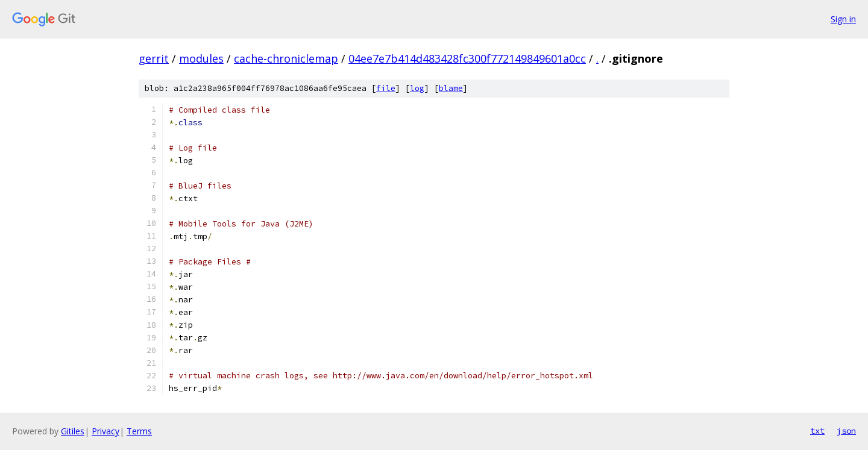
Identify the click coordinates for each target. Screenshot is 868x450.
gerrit (154, 58)
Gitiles (73, 431)
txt (817, 431)
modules (201, 58)
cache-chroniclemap (286, 58)
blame (451, 88)
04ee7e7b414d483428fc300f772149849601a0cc (467, 58)
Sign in (843, 19)
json (846, 431)
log (417, 88)
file (386, 88)
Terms (139, 431)
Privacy (105, 431)
